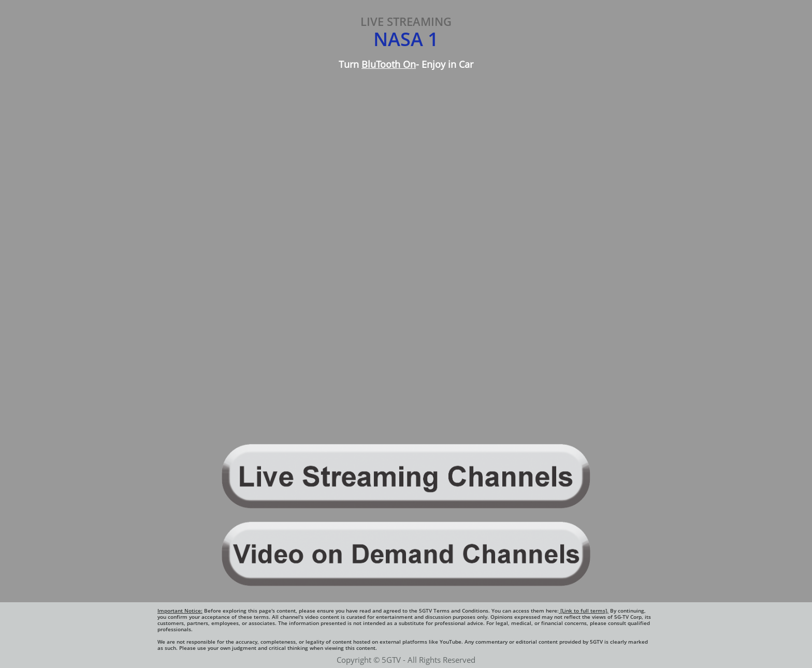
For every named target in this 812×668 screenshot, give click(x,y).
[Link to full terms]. (584, 611)
